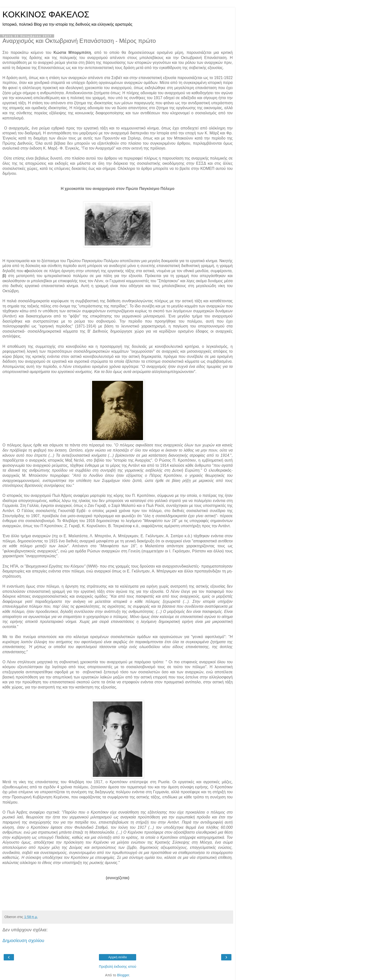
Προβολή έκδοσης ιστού (118, 967)
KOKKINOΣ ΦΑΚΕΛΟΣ (46, 14)
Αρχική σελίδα (118, 957)
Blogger (123, 975)
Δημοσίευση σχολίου (23, 940)
